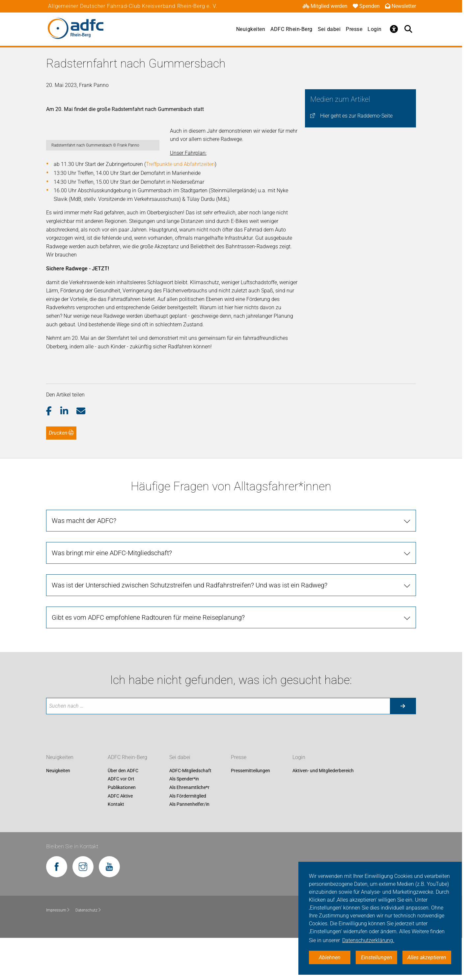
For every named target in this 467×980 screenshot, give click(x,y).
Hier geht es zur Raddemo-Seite (356, 116)
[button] (53, 453)
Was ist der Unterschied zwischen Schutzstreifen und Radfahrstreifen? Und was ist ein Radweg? (190, 627)
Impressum (58, 952)
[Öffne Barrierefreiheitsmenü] (394, 29)
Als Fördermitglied (188, 838)
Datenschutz (88, 952)
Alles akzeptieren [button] (427, 957)
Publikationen (122, 830)
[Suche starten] (403, 748)
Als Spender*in (184, 821)
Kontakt (116, 847)
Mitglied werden (325, 6)
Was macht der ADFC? (84, 563)
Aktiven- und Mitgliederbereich (323, 813)
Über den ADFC (123, 813)
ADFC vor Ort (121, 821)
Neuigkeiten (251, 29)
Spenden (366, 6)
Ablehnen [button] (330, 957)
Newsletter (400, 6)
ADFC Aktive (120, 838)
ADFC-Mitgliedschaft (190, 813)
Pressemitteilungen (250, 813)
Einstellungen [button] (377, 957)
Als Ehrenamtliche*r (189, 830)
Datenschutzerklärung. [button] (368, 940)
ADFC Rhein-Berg (291, 29)
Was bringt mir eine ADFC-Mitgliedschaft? (112, 595)
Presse (354, 29)
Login (375, 29)
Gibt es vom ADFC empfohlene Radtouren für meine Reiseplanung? (148, 660)
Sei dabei (329, 29)
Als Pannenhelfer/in (189, 847)
